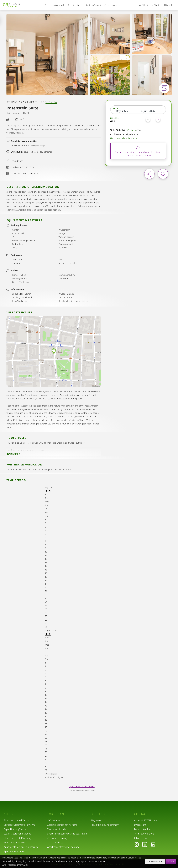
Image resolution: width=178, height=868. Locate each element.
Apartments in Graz (14, 851)
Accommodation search (55, 5)
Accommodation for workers (62, 825)
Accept (171, 861)
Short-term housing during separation (67, 834)
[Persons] (153, 120)
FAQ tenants (54, 820)
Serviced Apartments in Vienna (20, 825)
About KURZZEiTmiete (146, 820)
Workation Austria (57, 829)
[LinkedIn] (153, 844)
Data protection (142, 829)
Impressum (140, 825)
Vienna (51, 102)
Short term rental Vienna (17, 820)
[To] (152, 111)
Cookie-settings (155, 861)
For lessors (101, 814)
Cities (107, 5)
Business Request (94, 5)
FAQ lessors (97, 820)
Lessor (80, 5)
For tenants (57, 814)
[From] (124, 111)
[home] (12, 5)
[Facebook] (145, 844)
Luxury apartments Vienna (17, 834)
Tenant (71, 5)
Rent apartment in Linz (16, 842)
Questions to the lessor (82, 786)
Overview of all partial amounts (125, 138)
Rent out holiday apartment (105, 825)
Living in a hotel (55, 842)
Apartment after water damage (63, 847)
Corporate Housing (57, 838)
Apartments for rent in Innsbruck (21, 847)
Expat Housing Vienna (15, 829)
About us (116, 5)
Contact (141, 814)
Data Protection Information (15, 865)
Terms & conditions (144, 834)
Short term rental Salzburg (18, 838)
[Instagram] (136, 844)
